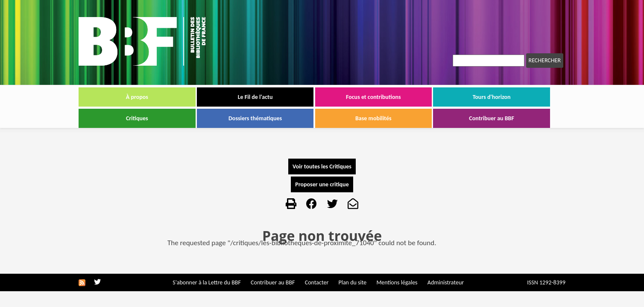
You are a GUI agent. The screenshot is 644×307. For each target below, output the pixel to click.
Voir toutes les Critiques (322, 167)
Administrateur (446, 282)
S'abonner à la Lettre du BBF (207, 282)
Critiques (137, 118)
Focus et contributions (373, 97)
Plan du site (352, 282)
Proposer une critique (322, 184)
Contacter (317, 282)
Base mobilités (373, 118)
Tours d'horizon (492, 97)
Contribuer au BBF (492, 118)
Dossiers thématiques (255, 118)
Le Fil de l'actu (255, 97)
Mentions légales (397, 282)
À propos (137, 97)
